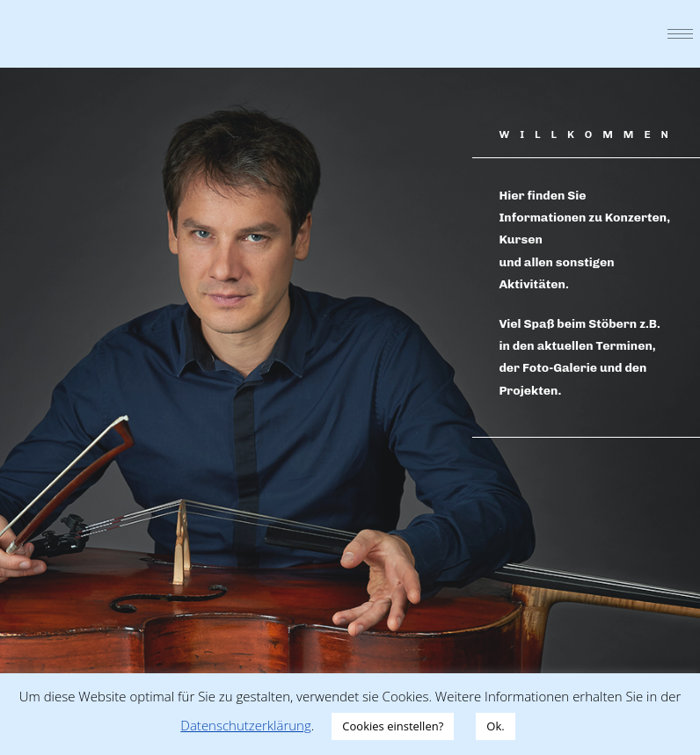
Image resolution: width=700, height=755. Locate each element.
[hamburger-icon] (680, 34)
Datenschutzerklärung (245, 725)
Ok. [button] (495, 726)
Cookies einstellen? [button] (393, 726)
